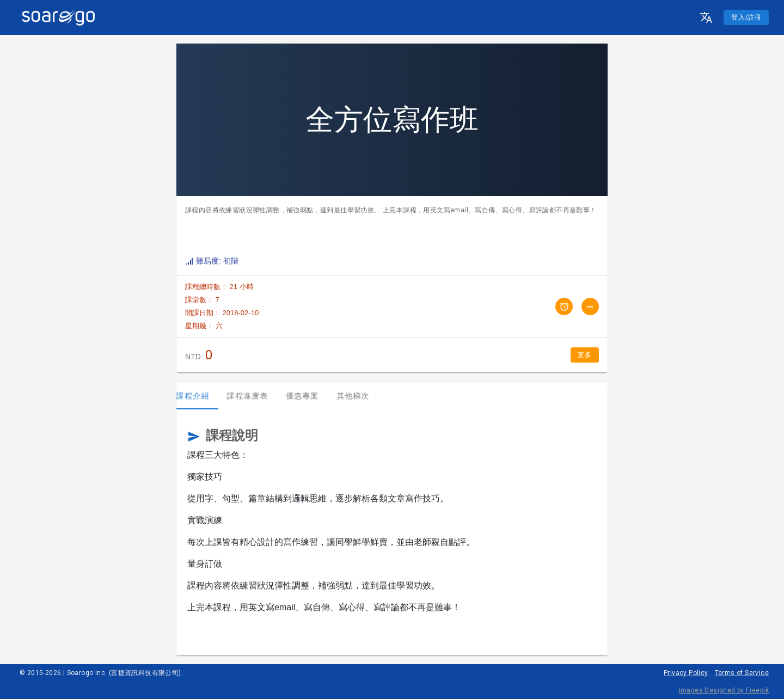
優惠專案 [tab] (311, 396)
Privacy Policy (686, 673)
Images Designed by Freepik (724, 690)
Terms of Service (742, 673)
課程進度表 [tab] (256, 396)
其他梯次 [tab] (362, 396)
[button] (706, 17)
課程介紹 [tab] (202, 396)
